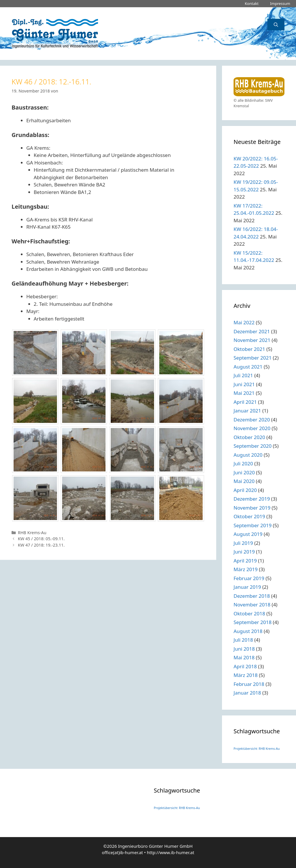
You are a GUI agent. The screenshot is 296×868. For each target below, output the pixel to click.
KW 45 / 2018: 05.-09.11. (41, 539)
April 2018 (245, 666)
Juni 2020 (244, 472)
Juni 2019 (244, 552)
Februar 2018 (249, 684)
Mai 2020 (244, 481)
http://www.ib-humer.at (171, 852)
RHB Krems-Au (32, 533)
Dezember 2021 (252, 331)
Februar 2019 (249, 578)
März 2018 (246, 675)
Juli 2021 (243, 375)
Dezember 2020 (252, 420)
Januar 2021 (247, 411)
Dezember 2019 (252, 499)
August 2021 (248, 367)
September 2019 (252, 525)
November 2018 (252, 605)
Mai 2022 (244, 322)
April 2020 (245, 490)
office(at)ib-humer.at (122, 852)
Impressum (280, 3)
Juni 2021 (244, 384)
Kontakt (252, 3)
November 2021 (252, 340)
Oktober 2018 (249, 613)
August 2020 (248, 455)
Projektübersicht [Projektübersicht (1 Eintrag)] (245, 749)
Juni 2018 (244, 649)
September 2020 (252, 446)
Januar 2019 (247, 587)
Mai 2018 (244, 657)
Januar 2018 (247, 693)
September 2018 (252, 622)
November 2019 (252, 508)
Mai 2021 (244, 393)
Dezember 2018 (252, 596)
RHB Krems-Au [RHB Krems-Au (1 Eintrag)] (269, 749)
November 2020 (252, 428)
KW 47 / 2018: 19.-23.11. (41, 545)
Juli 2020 (243, 463)
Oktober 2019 (249, 516)
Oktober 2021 (249, 349)
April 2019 (245, 561)
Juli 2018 (243, 640)
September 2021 (252, 358)
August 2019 (248, 534)
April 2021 (245, 402)
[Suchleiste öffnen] (276, 25)
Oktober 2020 (249, 437)
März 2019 (246, 569)
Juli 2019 (243, 543)
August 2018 (248, 631)
